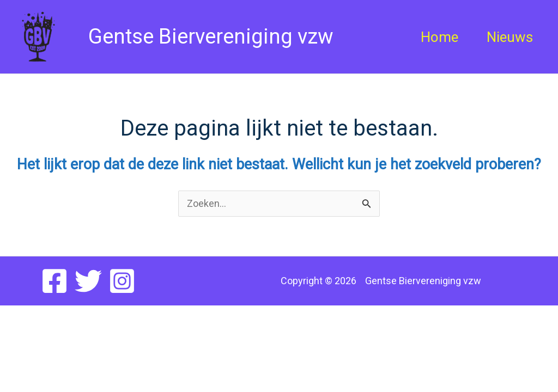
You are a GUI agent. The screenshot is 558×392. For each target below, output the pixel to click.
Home (439, 37)
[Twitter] (88, 281)
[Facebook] (54, 281)
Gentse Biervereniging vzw (204, 36)
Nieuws (510, 37)
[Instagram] (122, 281)
